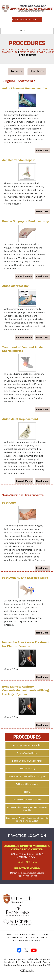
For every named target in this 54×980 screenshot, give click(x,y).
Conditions (37, 71)
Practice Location (27, 836)
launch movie (24, 276)
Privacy (33, 934)
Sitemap (44, 934)
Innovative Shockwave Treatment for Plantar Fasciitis (27, 809)
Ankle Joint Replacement (20, 419)
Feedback (12, 937)
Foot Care (9, 503)
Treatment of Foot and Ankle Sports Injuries (27, 776)
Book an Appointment (26, 19)
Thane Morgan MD (16, 959)
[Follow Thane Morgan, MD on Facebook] (19, 950)
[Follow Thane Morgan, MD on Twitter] (26, 950)
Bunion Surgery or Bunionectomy (25, 221)
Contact (42, 937)
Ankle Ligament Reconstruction (25, 88)
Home (9, 934)
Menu (26, 31)
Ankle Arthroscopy (15, 286)
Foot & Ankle (45, 52)
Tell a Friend (28, 937)
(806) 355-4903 (28, 862)
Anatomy (16, 71)
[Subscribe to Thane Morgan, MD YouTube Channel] (34, 950)
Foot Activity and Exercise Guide (25, 578)
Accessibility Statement (27, 940)
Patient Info (27, 52)
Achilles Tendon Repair (18, 160)
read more (42, 150)
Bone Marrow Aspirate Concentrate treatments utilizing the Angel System (25, 690)
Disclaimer (20, 934)
